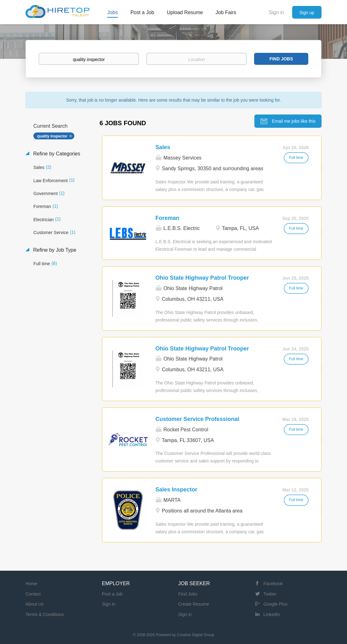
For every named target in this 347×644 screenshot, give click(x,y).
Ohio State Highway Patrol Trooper (202, 278)
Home (31, 584)
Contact (33, 594)
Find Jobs (281, 59)
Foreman (168, 218)
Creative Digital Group (196, 635)
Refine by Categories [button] (56, 154)
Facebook (273, 584)
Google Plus (276, 604)
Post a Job (112, 594)
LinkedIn (272, 614)
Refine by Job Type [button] (54, 250)
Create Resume (194, 604)
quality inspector (52, 136)
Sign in (277, 12)
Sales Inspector (176, 490)
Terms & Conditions (45, 614)
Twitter (270, 594)
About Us (35, 604)
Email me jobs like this (293, 121)
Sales (163, 147)
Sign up (307, 13)
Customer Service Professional (197, 419)
